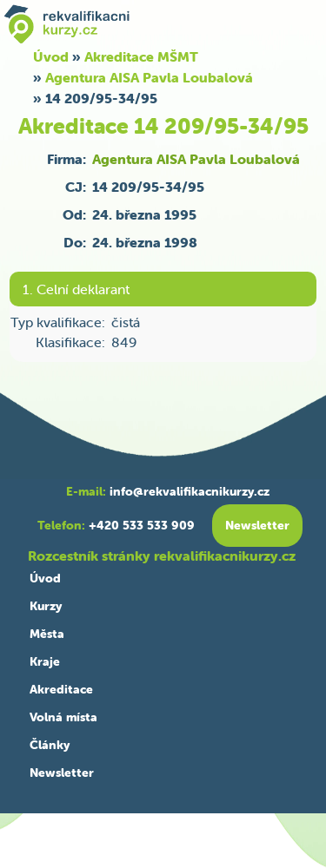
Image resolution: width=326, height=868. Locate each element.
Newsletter (62, 773)
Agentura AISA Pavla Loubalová (149, 77)
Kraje (45, 661)
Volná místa (63, 717)
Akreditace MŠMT (141, 56)
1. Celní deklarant (76, 289)
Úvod (45, 578)
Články (50, 745)
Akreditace (61, 689)
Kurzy (46, 606)
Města (47, 634)
